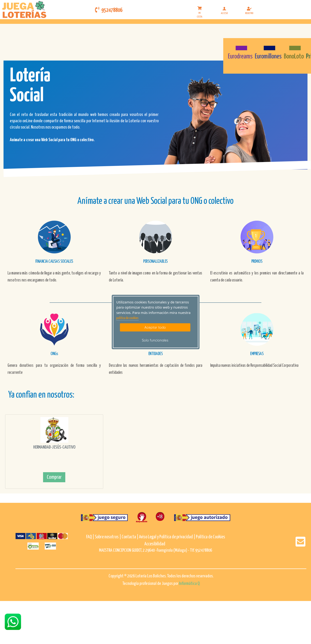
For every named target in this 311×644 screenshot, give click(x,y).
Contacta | (130, 537)
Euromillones (268, 57)
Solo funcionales (155, 340)
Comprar (54, 477)
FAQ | (90, 537)
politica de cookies (127, 318)
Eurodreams (240, 57)
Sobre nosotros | (108, 537)
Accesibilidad (155, 544)
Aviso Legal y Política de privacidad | (167, 537)
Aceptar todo (155, 327)
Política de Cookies (210, 537)
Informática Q (189, 584)
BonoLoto (294, 57)
